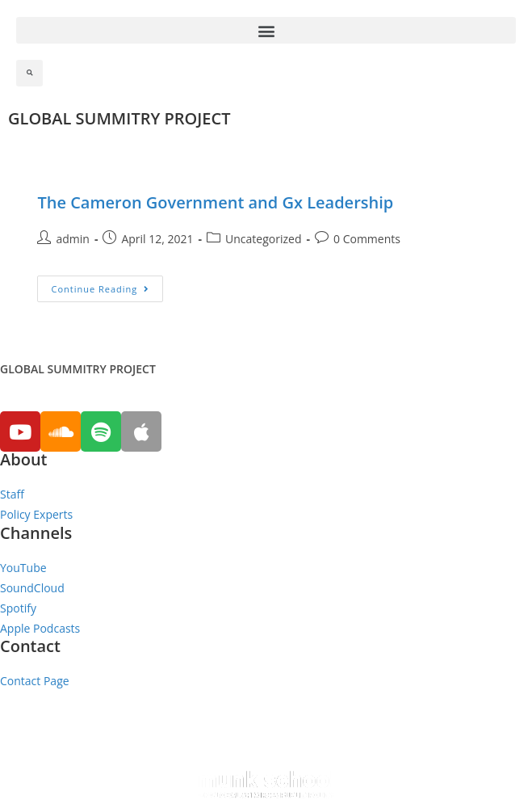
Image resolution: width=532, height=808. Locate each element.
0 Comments (367, 239)
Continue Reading (100, 289)
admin (72, 239)
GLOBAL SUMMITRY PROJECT (119, 118)
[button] (266, 30)
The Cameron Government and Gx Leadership (215, 202)
